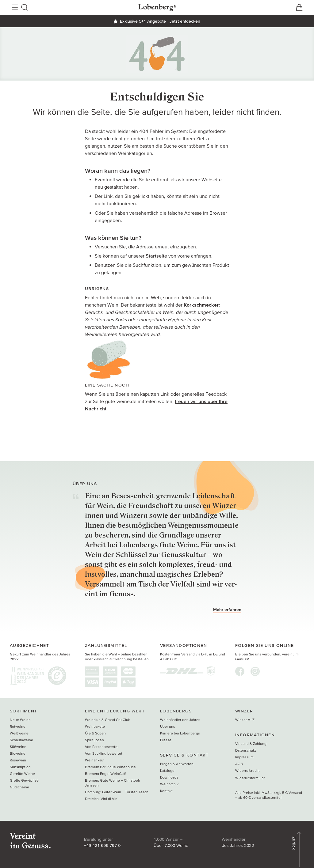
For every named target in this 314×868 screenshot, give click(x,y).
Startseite (156, 256)
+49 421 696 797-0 (102, 845)
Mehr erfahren (227, 609)
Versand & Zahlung (251, 743)
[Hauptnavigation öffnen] (15, 7)
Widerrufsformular (250, 778)
